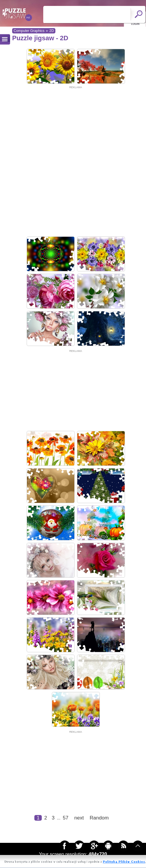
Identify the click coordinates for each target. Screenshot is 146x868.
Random (99, 818)
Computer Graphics (29, 31)
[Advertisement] (72, 161)
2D (52, 31)
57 (66, 818)
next (79, 818)
